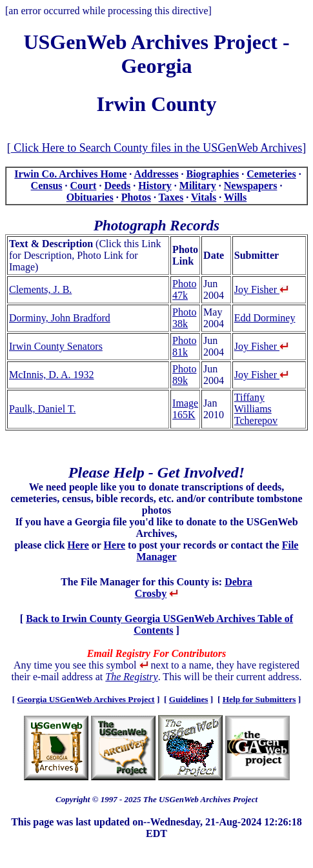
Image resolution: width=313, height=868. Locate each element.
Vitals (204, 197)
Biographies (212, 174)
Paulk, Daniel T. (42, 409)
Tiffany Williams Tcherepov (256, 409)
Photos (136, 197)
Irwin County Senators (56, 346)
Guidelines (189, 699)
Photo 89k (184, 375)
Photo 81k (184, 346)
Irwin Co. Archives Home (70, 174)
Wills (235, 197)
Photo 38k (184, 318)
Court (84, 186)
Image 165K (185, 409)
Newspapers (251, 186)
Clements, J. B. (40, 289)
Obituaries (90, 197)
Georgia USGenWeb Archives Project (86, 699)
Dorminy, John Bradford (60, 318)
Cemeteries (271, 174)
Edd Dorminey (265, 318)
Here (78, 545)
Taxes (171, 197)
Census (47, 186)
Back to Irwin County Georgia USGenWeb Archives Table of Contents (159, 624)
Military (198, 186)
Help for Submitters (259, 699)
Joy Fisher (261, 289)
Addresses (156, 174)
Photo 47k (184, 289)
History (155, 186)
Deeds (117, 186)
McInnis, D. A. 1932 (52, 375)
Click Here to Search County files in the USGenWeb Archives (156, 148)
